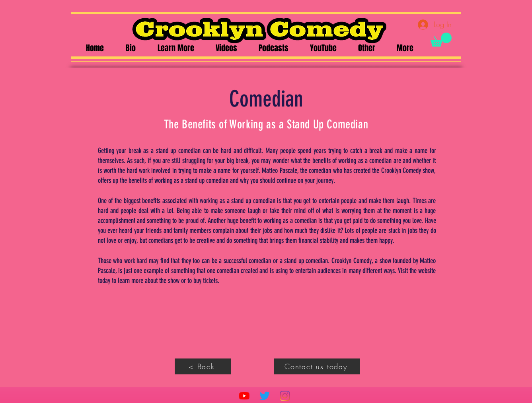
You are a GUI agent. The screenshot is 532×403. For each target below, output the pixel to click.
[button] (441, 40)
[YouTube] (244, 396)
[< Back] (203, 366)
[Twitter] (265, 396)
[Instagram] (285, 396)
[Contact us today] (317, 366)
